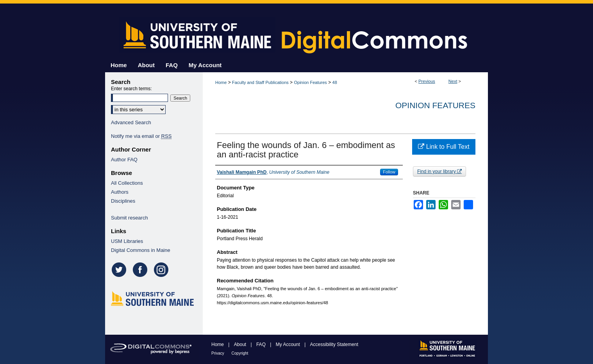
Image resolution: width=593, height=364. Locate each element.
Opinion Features (310, 82)
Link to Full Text (444, 147)
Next (453, 81)
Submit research (129, 218)
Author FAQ (124, 160)
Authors (120, 192)
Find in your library (439, 171)
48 (335, 82)
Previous (427, 81)
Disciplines (123, 201)
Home (221, 82)
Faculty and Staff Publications (260, 82)
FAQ (262, 344)
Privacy (218, 353)
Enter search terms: (131, 89)
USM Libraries (127, 241)
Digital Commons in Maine (141, 250)
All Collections (127, 183)
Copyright (240, 353)
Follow (389, 172)
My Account (288, 344)
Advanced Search (131, 122)
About (241, 344)
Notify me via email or (141, 136)
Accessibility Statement (334, 344)
